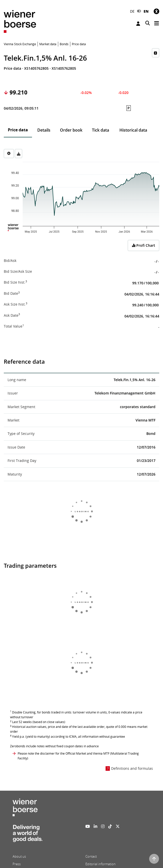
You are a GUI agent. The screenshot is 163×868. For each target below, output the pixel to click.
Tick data (101, 130)
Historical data (133, 130)
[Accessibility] (156, 11)
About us (19, 856)
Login (138, 24)
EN (146, 11)
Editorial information (101, 864)
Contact (91, 856)
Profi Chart (143, 245)
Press (17, 864)
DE (132, 11)
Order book (71, 130)
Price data (18, 130)
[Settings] (9, 154)
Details (44, 130)
